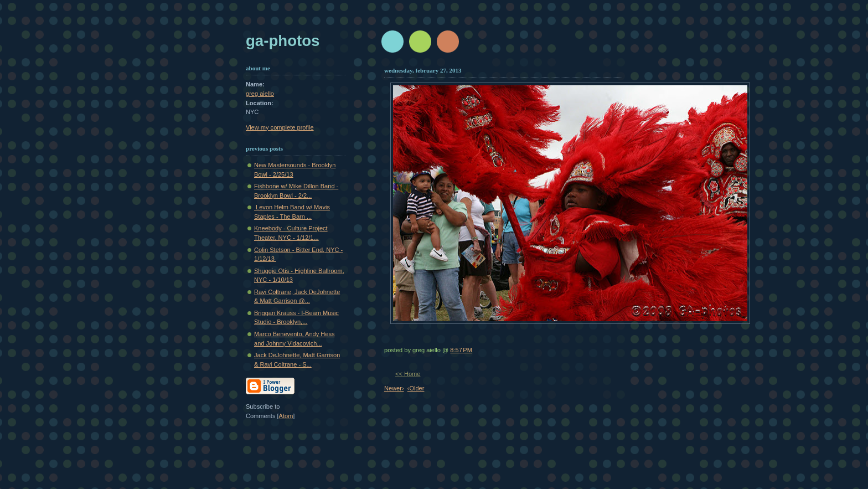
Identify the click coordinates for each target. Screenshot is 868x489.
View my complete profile (280, 127)
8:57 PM (461, 350)
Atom (286, 416)
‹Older (416, 388)
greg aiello (260, 94)
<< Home (408, 374)
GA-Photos (283, 41)
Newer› (394, 388)
